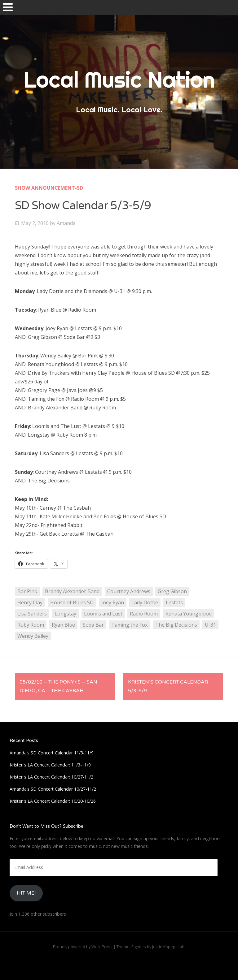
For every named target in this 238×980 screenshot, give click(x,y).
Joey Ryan (113, 602)
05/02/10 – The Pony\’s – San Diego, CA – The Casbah (58, 686)
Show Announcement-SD (49, 188)
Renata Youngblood (189, 614)
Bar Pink (27, 591)
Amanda (66, 223)
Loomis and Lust (103, 614)
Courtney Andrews (129, 591)
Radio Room (144, 614)
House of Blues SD (72, 602)
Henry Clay (30, 602)
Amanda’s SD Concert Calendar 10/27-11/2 (53, 789)
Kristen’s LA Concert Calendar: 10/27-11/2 (51, 777)
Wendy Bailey (33, 636)
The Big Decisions (176, 625)
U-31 (210, 625)
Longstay (65, 614)
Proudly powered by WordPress (83, 947)
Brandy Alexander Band (72, 591)
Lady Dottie (145, 602)
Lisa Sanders (32, 614)
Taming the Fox (129, 625)
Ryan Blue (63, 625)
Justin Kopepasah (168, 947)
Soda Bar (93, 625)
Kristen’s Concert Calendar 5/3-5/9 (168, 686)
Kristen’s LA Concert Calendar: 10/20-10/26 (53, 801)
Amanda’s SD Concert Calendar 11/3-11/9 (52, 753)
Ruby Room (31, 625)
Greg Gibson (172, 591)
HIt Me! (26, 893)
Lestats (174, 602)
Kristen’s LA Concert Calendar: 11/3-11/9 (50, 765)
